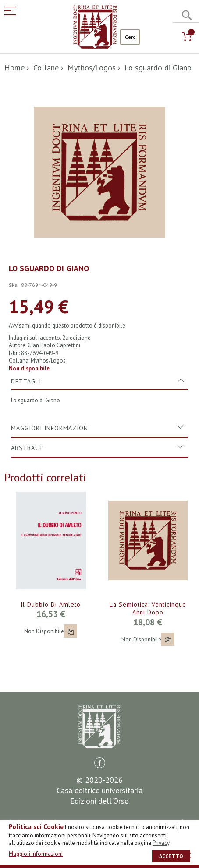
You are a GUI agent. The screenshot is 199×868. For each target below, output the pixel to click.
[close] (188, 855)
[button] (71, 631)
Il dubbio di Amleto (51, 604)
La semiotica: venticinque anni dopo (148, 608)
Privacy (161, 843)
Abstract (27, 448)
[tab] (99, 381)
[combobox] (130, 37)
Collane (46, 68)
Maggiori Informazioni (51, 428)
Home (14, 68)
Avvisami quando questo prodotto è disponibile (67, 326)
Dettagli (26, 381)
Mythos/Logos (92, 68)
